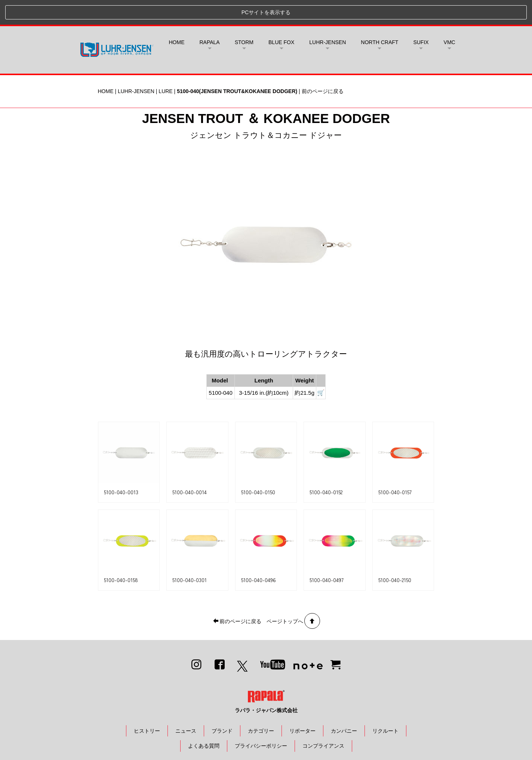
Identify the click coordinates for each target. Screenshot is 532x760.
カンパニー (344, 706)
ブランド (222, 706)
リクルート (385, 706)
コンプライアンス (323, 721)
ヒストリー (147, 706)
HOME (177, 18)
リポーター (302, 706)
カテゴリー (261, 706)
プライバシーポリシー (261, 721)
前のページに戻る (323, 67)
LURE (165, 67)
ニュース (186, 706)
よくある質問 (204, 721)
